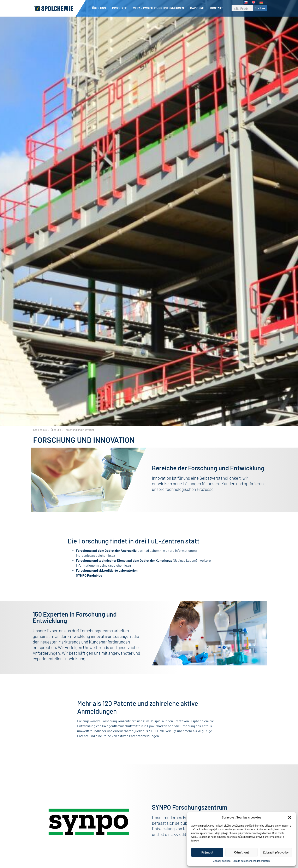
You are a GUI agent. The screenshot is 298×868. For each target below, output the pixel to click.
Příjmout (207, 852)
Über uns (100, 8)
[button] (290, 817)
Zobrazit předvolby (276, 852)
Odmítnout (242, 852)
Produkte (121, 8)
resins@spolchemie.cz (115, 572)
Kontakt (217, 8)
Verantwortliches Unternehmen (160, 8)
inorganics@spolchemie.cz (95, 562)
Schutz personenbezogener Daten (251, 861)
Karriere (198, 8)
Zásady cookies (222, 861)
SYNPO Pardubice (89, 582)
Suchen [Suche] (260, 8)
